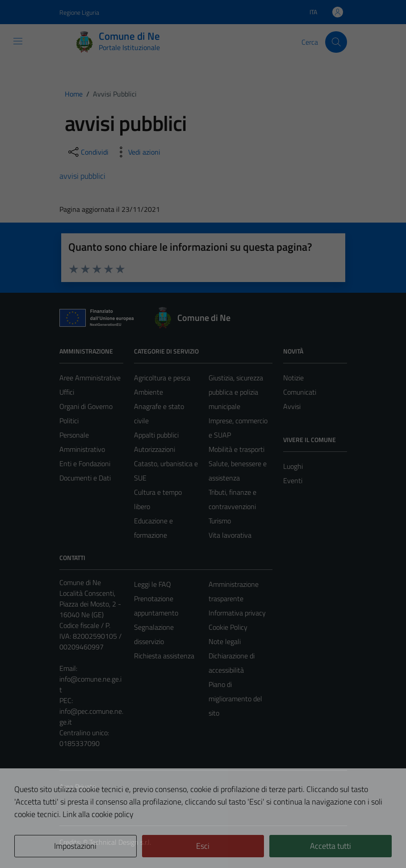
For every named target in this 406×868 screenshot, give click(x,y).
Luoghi (293, 466)
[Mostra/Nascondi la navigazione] (18, 41)
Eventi (293, 480)
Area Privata (78, 787)
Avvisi (292, 406)
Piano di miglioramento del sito (235, 699)
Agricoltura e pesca (162, 378)
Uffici (67, 392)
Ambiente (149, 392)
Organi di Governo (86, 406)
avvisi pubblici (82, 176)
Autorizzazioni (155, 449)
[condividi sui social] (88, 152)
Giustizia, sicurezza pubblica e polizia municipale (236, 392)
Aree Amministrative (90, 378)
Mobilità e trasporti (236, 449)
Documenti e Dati (85, 478)
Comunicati (300, 392)
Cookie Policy (228, 627)
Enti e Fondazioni (85, 463)
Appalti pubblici (156, 435)
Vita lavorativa (230, 535)
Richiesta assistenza (164, 656)
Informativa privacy (237, 613)
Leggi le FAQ (153, 584)
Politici (69, 421)
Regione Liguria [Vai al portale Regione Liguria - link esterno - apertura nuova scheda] (79, 12)
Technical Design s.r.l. (120, 842)
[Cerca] (336, 42)
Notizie (293, 378)
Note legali (225, 641)
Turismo (220, 521)
